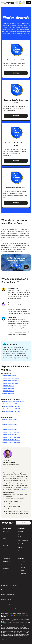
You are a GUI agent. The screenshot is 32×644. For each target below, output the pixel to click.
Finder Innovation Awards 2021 (12, 430)
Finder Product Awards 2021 (11, 383)
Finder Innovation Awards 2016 (12, 442)
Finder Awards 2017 (9, 393)
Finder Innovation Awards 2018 (12, 437)
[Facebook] (24, 573)
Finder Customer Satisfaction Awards (13, 401)
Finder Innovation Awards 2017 (12, 440)
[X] (24, 576)
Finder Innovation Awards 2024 (12, 422)
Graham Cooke (9, 462)
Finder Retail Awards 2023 (10, 404)
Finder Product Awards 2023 (11, 378)
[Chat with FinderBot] (20, 3)
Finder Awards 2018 (9, 391)
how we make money (15, 637)
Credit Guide (26, 634)
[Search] (17, 3)
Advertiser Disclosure (8, 636)
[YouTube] (24, 567)
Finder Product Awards (10, 376)
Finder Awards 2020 (9, 386)
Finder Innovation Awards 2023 (12, 425)
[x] (9, 468)
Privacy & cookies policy (8, 595)
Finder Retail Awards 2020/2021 (12, 409)
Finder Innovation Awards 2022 (12, 427)
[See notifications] (24, 3)
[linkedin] (13, 468)
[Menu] (2, 3)
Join (29, 3)
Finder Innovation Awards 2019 (12, 435)
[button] (16, 263)
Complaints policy (6, 599)
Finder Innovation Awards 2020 (12, 432)
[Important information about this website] (6, 6)
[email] (5, 468)
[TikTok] (24, 564)
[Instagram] (24, 561)
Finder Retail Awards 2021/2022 (12, 406)
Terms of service (6, 590)
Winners (16, 73)
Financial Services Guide (17, 634)
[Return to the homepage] (9, 3)
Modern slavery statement (8, 604)
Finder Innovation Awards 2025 (12, 420)
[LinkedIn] (24, 570)
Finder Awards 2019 (9, 388)
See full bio (22, 489)
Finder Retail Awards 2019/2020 (12, 411)
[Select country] (23, 523)
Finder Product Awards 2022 (11, 381)
